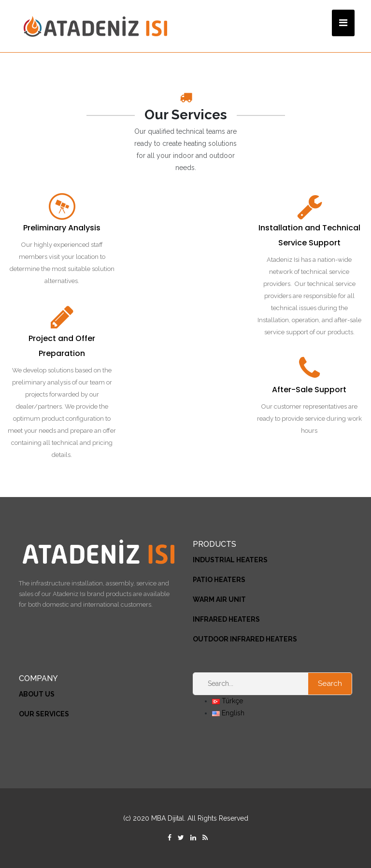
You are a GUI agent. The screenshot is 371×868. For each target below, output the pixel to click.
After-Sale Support (309, 390)
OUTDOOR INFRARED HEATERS (245, 639)
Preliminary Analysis (62, 228)
